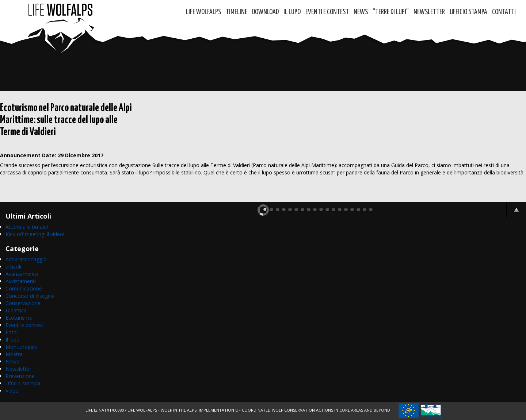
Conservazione (23, 303)
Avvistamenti (21, 281)
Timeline (237, 12)
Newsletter (429, 12)
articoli (13, 267)
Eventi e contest (327, 12)
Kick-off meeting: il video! (35, 234)
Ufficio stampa (23, 383)
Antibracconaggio (26, 259)
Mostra (14, 354)
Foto (11, 332)
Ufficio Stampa (468, 12)
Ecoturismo (19, 318)
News (361, 12)
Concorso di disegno (30, 296)
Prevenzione (20, 376)
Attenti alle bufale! (27, 227)
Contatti (504, 12)
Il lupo (13, 340)
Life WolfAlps (203, 12)
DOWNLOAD (265, 12)
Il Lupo (292, 12)
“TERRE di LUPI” (391, 12)
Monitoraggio (22, 347)
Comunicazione (24, 288)
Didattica (16, 310)
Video (12, 391)
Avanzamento (22, 274)
